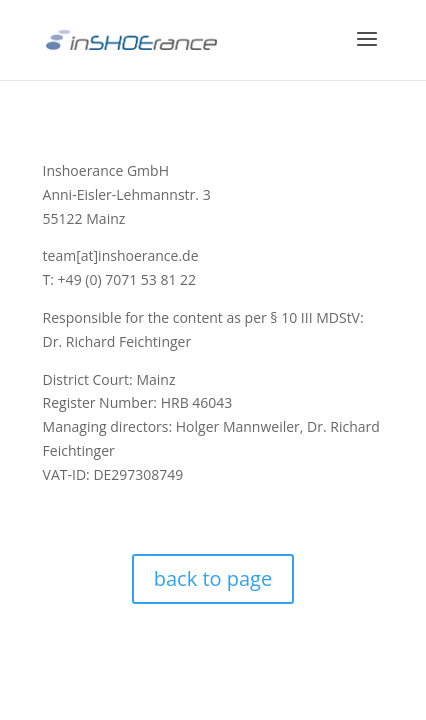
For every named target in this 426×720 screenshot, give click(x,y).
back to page (213, 578)
